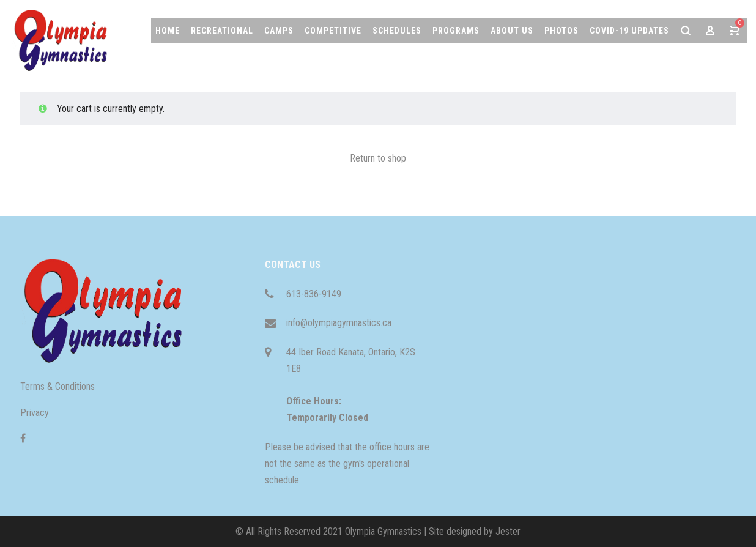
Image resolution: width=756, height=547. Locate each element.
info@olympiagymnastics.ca (339, 323)
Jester (508, 531)
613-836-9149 (314, 294)
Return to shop (378, 158)
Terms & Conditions (57, 386)
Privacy (35, 413)
